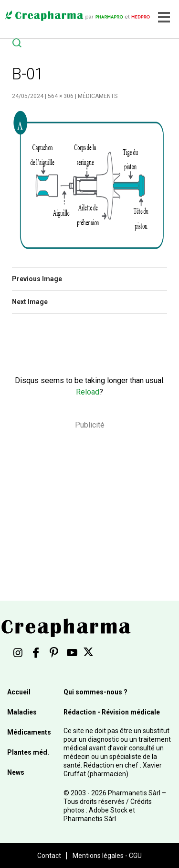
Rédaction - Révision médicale (112, 712)
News (16, 772)
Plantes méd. (28, 752)
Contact (49, 856)
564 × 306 (61, 96)
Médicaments (98, 96)
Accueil (19, 692)
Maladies (22, 712)
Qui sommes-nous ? (95, 692)
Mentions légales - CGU (107, 856)
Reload (88, 392)
